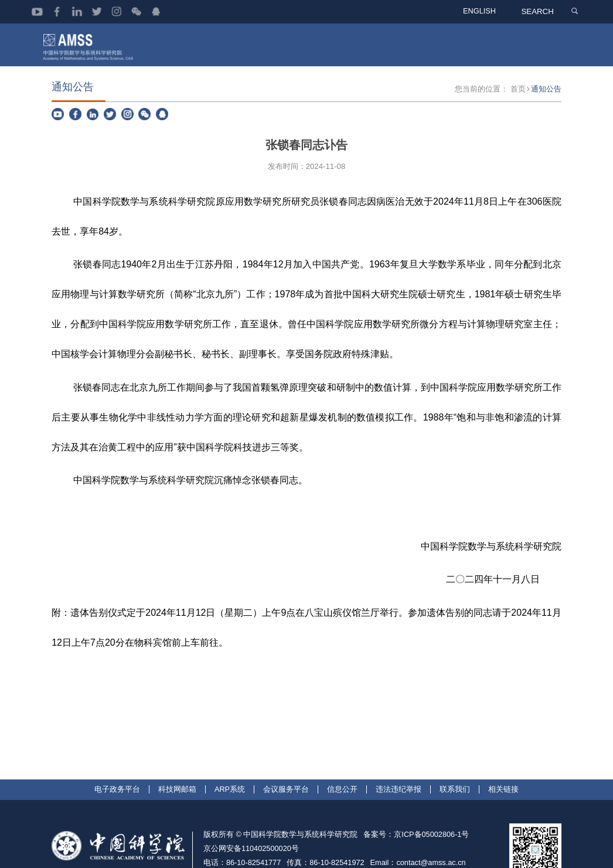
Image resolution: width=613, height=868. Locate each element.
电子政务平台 (117, 823)
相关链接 (503, 823)
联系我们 (455, 823)
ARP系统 (230, 823)
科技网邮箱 (177, 823)
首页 (518, 123)
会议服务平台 (286, 823)
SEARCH (539, 11)
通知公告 (546, 123)
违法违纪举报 (399, 823)
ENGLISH (482, 11)
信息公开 (342, 823)
